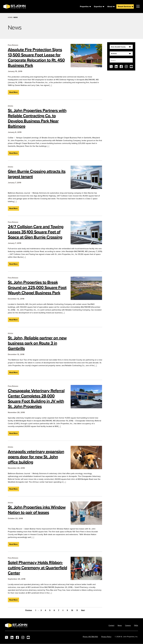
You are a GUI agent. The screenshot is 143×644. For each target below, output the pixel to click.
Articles (10, 106)
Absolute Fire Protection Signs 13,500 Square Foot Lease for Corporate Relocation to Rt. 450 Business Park (36, 57)
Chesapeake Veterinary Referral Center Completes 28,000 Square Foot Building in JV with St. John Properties (36, 398)
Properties (84, 6)
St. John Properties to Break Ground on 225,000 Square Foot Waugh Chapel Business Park (37, 287)
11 (77, 610)
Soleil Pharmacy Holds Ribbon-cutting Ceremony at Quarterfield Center (37, 568)
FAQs (136, 625)
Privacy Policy (106, 637)
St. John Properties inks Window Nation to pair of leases (37, 510)
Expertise (98, 6)
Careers (128, 625)
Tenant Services (124, 6)
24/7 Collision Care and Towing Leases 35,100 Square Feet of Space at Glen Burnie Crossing (36, 232)
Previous (29, 610)
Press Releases (13, 45)
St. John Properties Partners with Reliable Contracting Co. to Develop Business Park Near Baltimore (37, 118)
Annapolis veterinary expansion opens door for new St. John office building (36, 457)
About (110, 6)
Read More (13, 92)
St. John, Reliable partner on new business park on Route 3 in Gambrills (37, 343)
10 (72, 610)
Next (83, 610)
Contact (111, 625)
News (120, 625)
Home (10, 17)
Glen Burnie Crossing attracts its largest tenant (37, 174)
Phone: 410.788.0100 (90, 637)
